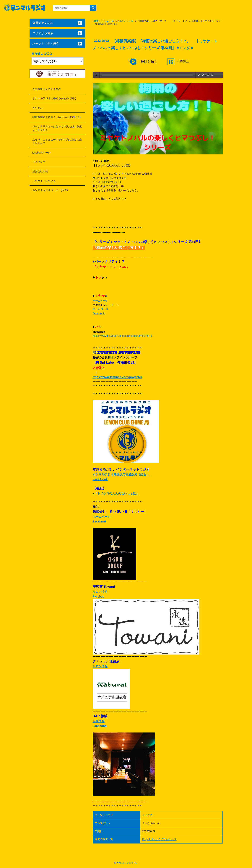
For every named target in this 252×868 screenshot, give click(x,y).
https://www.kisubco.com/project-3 (117, 377)
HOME (96, 21)
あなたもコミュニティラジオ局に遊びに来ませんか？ (57, 141)
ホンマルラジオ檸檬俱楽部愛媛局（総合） (121, 474)
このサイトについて (44, 181)
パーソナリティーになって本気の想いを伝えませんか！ (57, 128)
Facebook (99, 313)
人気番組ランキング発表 (47, 89)
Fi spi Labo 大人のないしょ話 (118, 21)
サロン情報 (100, 592)
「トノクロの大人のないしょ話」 (117, 493)
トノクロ (147, 815)
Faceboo (98, 597)
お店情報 (99, 721)
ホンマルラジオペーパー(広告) (50, 190)
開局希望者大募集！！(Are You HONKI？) (57, 117)
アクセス (38, 108)
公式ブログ (39, 162)
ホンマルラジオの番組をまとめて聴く (54, 98)
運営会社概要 (40, 171)
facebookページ (42, 153)
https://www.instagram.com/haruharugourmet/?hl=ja (122, 336)
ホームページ (100, 301)
